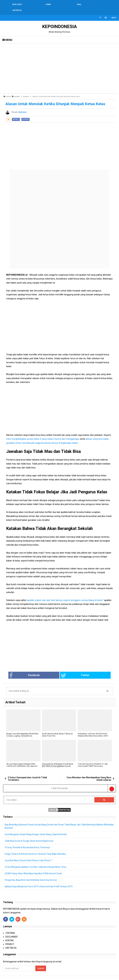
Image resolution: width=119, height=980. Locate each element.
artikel (16, 113)
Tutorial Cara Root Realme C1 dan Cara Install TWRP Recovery (93, 759)
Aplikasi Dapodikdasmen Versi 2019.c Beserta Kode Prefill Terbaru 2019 (40, 881)
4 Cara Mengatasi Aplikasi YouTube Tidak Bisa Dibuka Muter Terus (37, 861)
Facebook (36, 670)
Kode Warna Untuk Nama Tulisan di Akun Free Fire (57, 729)
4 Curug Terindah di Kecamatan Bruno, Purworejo (29, 842)
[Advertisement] (59, 63)
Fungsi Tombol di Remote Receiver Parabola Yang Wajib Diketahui (37, 848)
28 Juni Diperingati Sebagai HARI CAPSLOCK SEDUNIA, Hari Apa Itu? (22, 759)
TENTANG (10, 927)
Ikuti (114, 12)
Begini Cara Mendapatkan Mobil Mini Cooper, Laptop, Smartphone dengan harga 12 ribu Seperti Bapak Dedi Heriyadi (22, 731)
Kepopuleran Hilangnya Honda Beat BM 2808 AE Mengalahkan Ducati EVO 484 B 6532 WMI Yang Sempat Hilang (57, 761)
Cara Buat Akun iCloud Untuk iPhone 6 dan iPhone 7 (30, 855)
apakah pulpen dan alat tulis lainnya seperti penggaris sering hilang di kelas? (65, 594)
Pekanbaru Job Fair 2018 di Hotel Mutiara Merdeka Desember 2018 (93, 729)
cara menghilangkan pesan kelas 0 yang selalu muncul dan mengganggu (43, 433)
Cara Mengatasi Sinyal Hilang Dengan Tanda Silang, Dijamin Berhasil (38, 829)
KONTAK (10, 935)
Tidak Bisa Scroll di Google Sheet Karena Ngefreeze (30, 835)
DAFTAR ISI (11, 942)
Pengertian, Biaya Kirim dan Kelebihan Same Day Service (32, 874)
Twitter (71, 670)
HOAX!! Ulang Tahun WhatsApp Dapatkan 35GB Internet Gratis (35, 868)
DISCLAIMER (12, 931)
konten (25, 113)
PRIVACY (10, 938)
